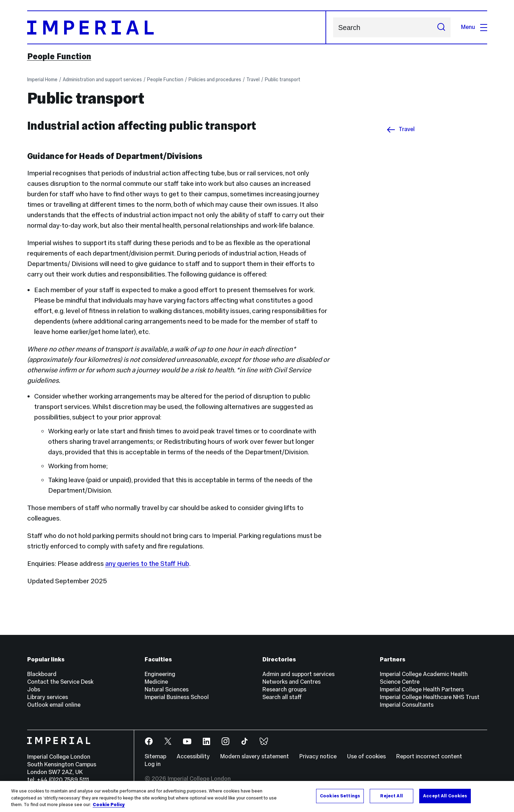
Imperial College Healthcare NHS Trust (430, 697)
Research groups (284, 689)
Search (333, 27)
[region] (257, 796)
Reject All (391, 796)
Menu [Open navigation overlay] (474, 27)
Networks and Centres (291, 682)
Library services (48, 697)
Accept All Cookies (445, 796)
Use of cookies (366, 756)
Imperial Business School (177, 697)
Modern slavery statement (255, 756)
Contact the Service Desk (60, 682)
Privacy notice (318, 756)
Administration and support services (102, 79)
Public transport (283, 79)
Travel (253, 79)
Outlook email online (54, 705)
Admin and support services (298, 674)
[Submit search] (441, 27)
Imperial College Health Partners (422, 689)
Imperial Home (42, 79)
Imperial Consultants (407, 705)
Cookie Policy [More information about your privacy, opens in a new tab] (109, 805)
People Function (59, 56)
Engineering (160, 674)
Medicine (156, 682)
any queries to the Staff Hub (147, 563)
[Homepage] (177, 27)
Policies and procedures (215, 79)
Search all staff (282, 697)
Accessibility (193, 756)
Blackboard (42, 674)
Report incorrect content (429, 756)
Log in (153, 764)
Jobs (34, 689)
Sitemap (155, 756)
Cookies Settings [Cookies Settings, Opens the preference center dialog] (340, 796)
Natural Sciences (167, 689)
